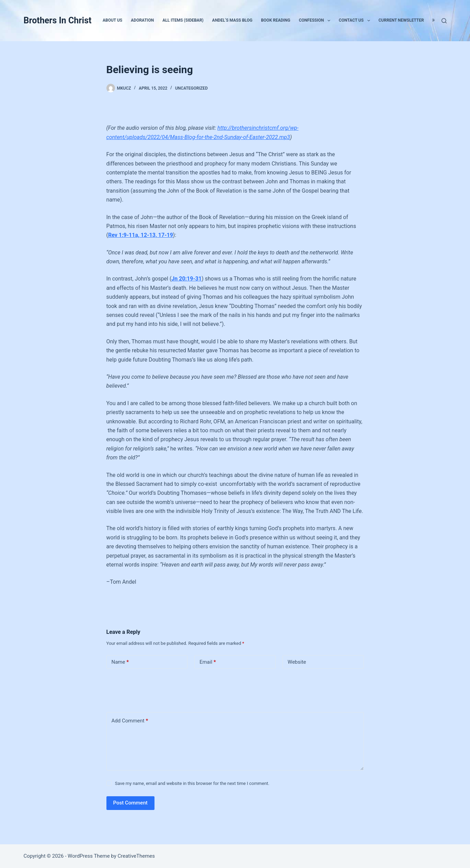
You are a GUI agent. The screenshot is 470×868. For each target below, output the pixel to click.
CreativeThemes (136, 856)
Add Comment (130, 721)
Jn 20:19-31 (186, 279)
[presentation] (153, 689)
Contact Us (356, 21)
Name (120, 662)
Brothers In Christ (57, 20)
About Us (112, 20)
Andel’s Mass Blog (232, 20)
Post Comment (130, 803)
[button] (329, 21)
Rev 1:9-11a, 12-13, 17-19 (141, 235)
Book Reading (276, 20)
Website (297, 662)
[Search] (444, 21)
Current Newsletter (401, 20)
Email (208, 662)
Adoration (142, 20)
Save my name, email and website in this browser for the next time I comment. (192, 783)
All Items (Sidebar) (183, 20)
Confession (316, 21)
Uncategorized (191, 88)
